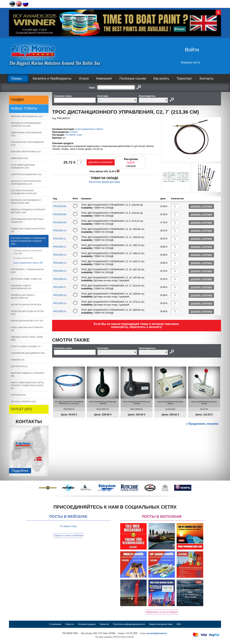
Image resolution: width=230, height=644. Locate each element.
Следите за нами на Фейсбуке (68, 536)
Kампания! (104, 78)
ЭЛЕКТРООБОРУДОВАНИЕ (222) (26, 174)
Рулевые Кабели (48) (23, 258)
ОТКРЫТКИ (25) (18, 395)
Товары (16, 78)
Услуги (84, 78)
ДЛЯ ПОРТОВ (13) (19, 366)
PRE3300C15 (60, 271)
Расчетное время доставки (104, 182)
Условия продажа (87, 624)
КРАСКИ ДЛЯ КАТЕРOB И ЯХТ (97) (27, 321)
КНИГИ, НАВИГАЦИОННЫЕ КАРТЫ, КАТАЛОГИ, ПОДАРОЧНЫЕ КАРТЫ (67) (27, 385)
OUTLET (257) (21, 409)
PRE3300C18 (60, 295)
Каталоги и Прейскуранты (52, 78)
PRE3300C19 (60, 303)
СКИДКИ (17, 100)
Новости (70, 624)
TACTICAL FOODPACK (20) (23, 402)
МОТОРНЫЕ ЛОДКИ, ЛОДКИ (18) (26, 279)
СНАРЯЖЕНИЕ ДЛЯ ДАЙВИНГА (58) (28, 353)
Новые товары (24, 108)
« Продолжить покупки (202, 424)
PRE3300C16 (60, 279)
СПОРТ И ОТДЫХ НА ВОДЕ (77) (26, 346)
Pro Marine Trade (74, 135)
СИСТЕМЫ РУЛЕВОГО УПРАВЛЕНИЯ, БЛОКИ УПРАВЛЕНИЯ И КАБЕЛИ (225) (29, 241)
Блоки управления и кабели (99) (28, 263)
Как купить (161, 78)
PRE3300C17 (60, 287)
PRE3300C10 (60, 231)
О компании (55, 624)
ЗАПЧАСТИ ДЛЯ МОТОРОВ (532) (26, 305)
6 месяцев (131, 166)
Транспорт (184, 78)
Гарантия (104, 624)
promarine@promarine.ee (157, 633)
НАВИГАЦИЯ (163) (19, 158)
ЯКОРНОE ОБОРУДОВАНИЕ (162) (27, 116)
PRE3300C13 (60, 255)
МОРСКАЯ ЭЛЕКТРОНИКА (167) (26, 152)
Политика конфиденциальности (129, 624)
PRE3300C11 (60, 239)
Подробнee (20, 471)
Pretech (74, 132)
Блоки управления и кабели (89, 129)
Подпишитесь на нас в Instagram (162, 612)
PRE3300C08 (60, 214)
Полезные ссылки (133, 78)
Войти (192, 50)
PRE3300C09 (60, 223)
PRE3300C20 (60, 311)
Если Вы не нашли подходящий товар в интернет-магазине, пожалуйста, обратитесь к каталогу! (137, 325)
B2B (179, 624)
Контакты (206, 78)
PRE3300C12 (60, 247)
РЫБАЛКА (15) (18, 360)
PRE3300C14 (60, 263)
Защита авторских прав (161, 624)
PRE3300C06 (60, 206)
